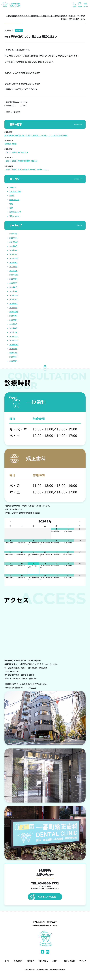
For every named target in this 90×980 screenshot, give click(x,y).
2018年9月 (13, 349)
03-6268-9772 (10, 105)
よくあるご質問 (15, 191)
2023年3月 (13, 267)
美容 (11, 208)
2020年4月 (13, 303)
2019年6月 (13, 320)
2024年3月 (13, 254)
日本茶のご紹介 (11, 144)
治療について (14, 200)
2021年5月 (13, 291)
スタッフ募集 (69, 961)
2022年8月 (13, 279)
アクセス (23, 105)
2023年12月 (14, 258)
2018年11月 (14, 340)
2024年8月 (13, 246)
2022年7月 (13, 283)
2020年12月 (14, 295)
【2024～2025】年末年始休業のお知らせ (21, 161)
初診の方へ (43, 961)
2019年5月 (13, 324)
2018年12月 (14, 336)
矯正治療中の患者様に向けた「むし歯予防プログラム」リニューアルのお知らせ (36, 135)
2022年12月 (14, 275)
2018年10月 (14, 345)
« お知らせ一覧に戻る (12, 112)
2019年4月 (13, 328)
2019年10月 (14, 312)
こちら (33, 688)
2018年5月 (13, 357)
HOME (6, 961)
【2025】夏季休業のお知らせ (16, 152)
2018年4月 (13, 361)
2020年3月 (13, 308)
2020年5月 (13, 299)
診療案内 (31, 961)
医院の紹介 (18, 961)
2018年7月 (13, 353)
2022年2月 (13, 287)
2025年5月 (13, 238)
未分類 (12, 196)
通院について (14, 216)
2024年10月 (14, 242)
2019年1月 (13, 332)
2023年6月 (13, 262)
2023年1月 (13, 271)
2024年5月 (13, 250)
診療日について (15, 212)
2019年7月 (13, 316)
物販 (11, 204)
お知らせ (13, 187)
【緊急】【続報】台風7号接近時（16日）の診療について (27, 169)
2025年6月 (13, 234)
